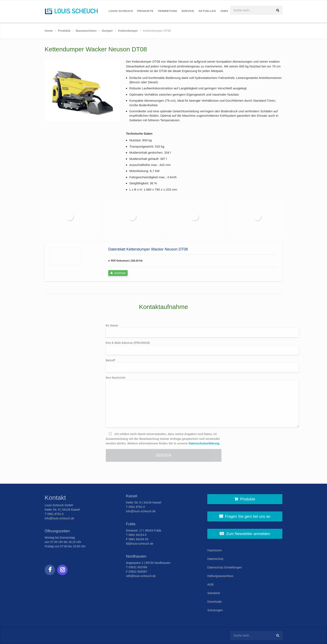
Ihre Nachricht (164, 402)
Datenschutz (215, 559)
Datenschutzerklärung (204, 443)
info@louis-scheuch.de (59, 518)
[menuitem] (121, 11)
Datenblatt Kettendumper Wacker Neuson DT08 (148, 249)
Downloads (214, 602)
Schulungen (215, 610)
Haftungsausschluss (220, 576)
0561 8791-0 (55, 514)
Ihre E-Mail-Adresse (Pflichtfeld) (164, 348)
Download (118, 273)
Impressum (214, 550)
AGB (210, 585)
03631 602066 (138, 567)
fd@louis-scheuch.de (140, 544)
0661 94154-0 (137, 535)
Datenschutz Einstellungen (225, 567)
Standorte (214, 593)
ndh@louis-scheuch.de (141, 576)
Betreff (164, 366)
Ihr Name (164, 331)
